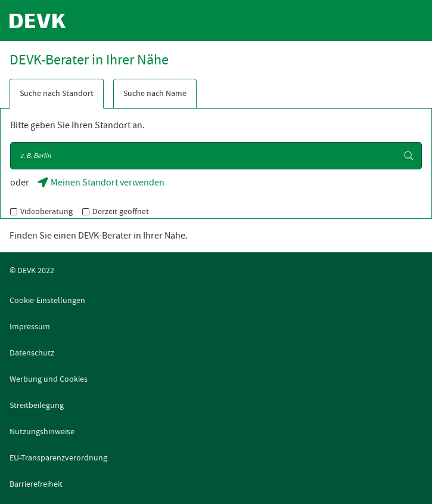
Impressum (30, 326)
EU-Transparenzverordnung (58, 457)
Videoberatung (46, 211)
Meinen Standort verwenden (102, 186)
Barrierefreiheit (36, 484)
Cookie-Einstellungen (47, 300)
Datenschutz (32, 353)
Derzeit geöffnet (121, 211)
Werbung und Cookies (49, 379)
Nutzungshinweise (42, 431)
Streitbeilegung (37, 405)
